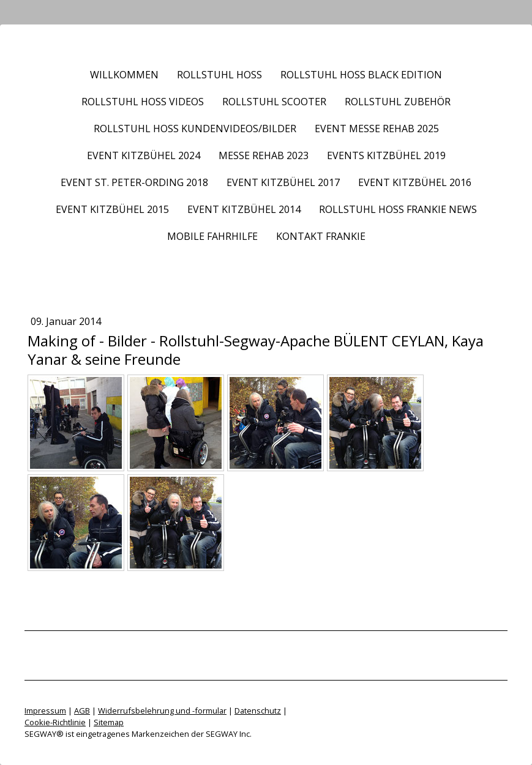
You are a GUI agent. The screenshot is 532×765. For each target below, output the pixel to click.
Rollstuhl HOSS (219, 75)
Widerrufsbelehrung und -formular (162, 711)
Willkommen (124, 75)
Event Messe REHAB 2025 (377, 129)
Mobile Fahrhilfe (212, 236)
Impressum (45, 711)
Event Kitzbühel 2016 (415, 182)
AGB (82, 711)
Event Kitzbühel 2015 (112, 209)
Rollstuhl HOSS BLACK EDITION (361, 75)
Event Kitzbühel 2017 (283, 182)
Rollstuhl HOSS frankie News (398, 209)
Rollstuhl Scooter (274, 102)
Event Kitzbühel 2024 (144, 155)
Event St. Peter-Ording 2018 (134, 182)
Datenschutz (258, 711)
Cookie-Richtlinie (55, 722)
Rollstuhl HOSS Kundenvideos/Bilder (195, 129)
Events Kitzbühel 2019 (386, 155)
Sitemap (109, 722)
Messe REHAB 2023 (264, 155)
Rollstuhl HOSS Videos (143, 102)
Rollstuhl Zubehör (398, 102)
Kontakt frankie (321, 236)
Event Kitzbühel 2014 (244, 209)
